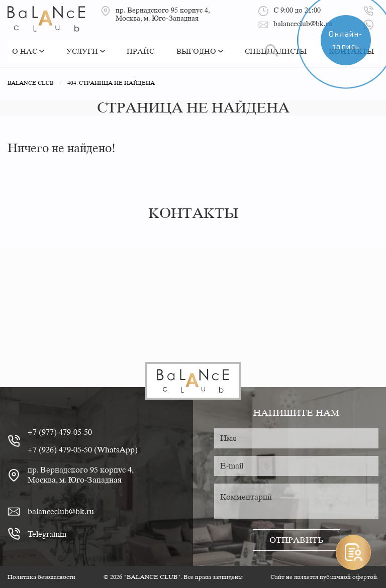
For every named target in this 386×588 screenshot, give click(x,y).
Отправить (297, 540)
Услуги (86, 51)
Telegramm (47, 534)
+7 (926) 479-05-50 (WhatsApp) (83, 450)
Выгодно (200, 51)
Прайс (140, 51)
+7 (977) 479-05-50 (60, 432)
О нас (28, 51)
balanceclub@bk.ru (61, 511)
